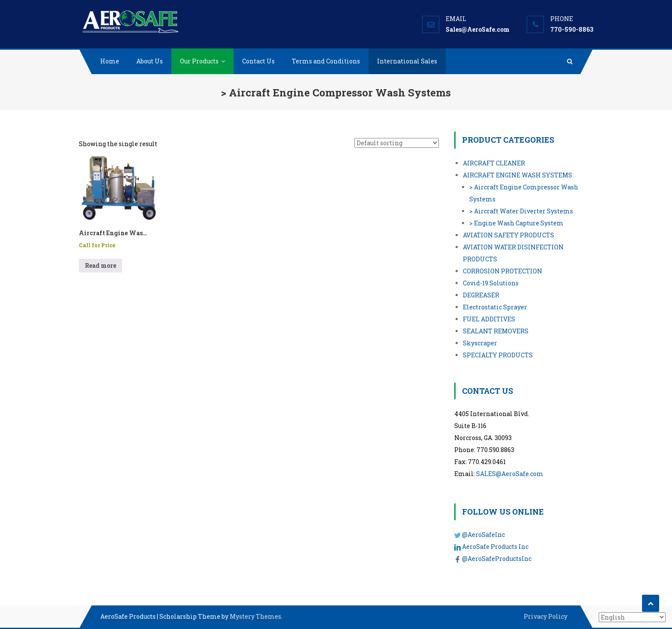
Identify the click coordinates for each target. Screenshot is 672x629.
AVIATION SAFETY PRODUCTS (508, 235)
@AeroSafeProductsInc (497, 559)
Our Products (199, 61)
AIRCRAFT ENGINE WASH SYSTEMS (517, 175)
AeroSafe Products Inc (495, 547)
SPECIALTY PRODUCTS (498, 355)
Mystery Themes (255, 616)
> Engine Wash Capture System (516, 223)
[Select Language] (632, 617)
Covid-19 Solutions (491, 283)
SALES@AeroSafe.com (510, 474)
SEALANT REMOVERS (496, 331)
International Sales (407, 61)
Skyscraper (480, 343)
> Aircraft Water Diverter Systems (521, 211)
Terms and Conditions (326, 61)
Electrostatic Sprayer (495, 307)
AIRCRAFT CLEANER (494, 163)
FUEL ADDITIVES (489, 319)
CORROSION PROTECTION (502, 271)
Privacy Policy (546, 616)
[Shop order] (397, 143)
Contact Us (258, 61)
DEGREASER (481, 295)
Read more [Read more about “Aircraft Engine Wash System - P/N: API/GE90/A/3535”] (100, 265)
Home (110, 61)
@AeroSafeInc (483, 535)
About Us (150, 61)
